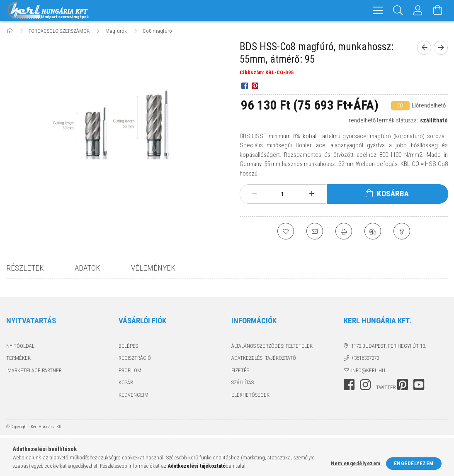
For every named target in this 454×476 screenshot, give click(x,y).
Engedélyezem (414, 463)
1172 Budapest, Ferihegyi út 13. (389, 346)
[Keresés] (398, 10)
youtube (419, 385)
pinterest (403, 385)
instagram (365, 385)
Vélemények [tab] (153, 268)
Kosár (126, 382)
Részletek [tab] (25, 268)
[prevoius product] (424, 48)
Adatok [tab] (87, 268)
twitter (386, 387)
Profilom (130, 370)
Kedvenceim (134, 395)
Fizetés (240, 370)
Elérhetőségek (250, 395)
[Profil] (418, 10)
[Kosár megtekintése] (438, 10)
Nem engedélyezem (356, 463)
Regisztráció (135, 358)
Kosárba (393, 194)
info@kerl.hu (368, 370)
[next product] (441, 48)
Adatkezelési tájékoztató (264, 358)
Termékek (18, 358)
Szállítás (243, 382)
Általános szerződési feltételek (272, 346)
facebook (349, 385)
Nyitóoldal (20, 346)
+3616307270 (365, 358)
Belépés (128, 346)
